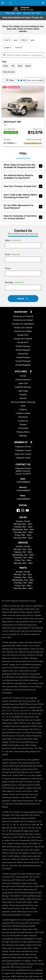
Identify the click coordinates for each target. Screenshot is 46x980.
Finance (23, 395)
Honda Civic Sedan (23, 331)
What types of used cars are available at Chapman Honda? (23, 166)
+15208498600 (23, 482)
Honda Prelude (23, 357)
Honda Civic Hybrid (23, 327)
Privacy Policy (23, 432)
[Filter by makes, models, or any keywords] (23, 55)
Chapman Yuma (23, 458)
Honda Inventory (23, 380)
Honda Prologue (23, 361)
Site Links (21, 372)
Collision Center (23, 413)
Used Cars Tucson (23, 454)
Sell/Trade (23, 391)
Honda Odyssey (23, 346)
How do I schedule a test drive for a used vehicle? (23, 217)
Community (23, 428)
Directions (23, 417)
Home (23, 376)
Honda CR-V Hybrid (23, 339)
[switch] (43, 3)
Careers (23, 424)
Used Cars (23, 383)
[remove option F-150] (24, 40)
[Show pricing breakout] (10, 143)
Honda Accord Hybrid (23, 316)
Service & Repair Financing (23, 402)
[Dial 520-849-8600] (11, 3)
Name (13, 240)
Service (23, 398)
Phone (8, 268)
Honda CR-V (23, 335)
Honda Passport (23, 350)
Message (14, 282)
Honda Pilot (23, 354)
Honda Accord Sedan (23, 320)
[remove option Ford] (7, 40)
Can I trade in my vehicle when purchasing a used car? (23, 196)
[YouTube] (27, 510)
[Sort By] (35, 80)
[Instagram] (23, 510)
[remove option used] (8, 47)
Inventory (21, 312)
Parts (23, 406)
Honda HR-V (23, 342)
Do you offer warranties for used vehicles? (23, 207)
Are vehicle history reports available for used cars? (23, 177)
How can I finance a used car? (23, 186)
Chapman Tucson (23, 450)
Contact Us (23, 421)
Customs (23, 409)
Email (13, 254)
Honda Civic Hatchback (23, 324)
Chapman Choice (23, 447)
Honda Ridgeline (23, 365)
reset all (19, 47)
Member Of (21, 442)
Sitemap (23, 436)
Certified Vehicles (23, 387)
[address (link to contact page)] (3, 3)
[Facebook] (18, 510)
